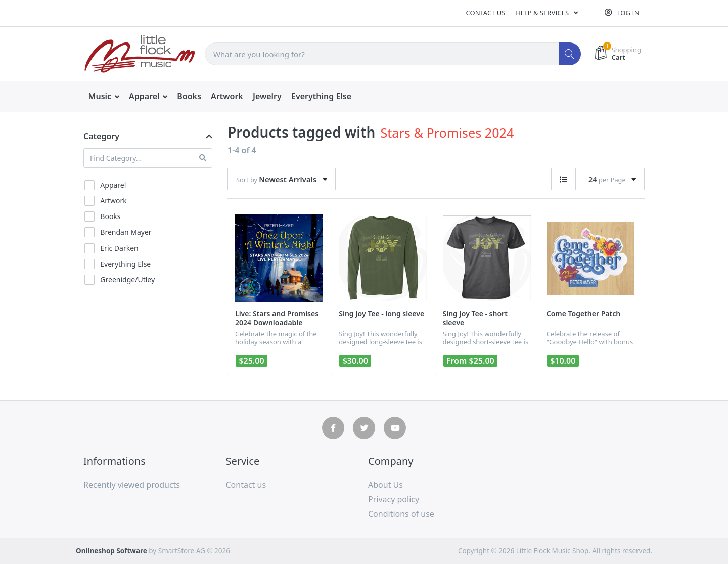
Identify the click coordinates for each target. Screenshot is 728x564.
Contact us (486, 13)
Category (101, 136)
